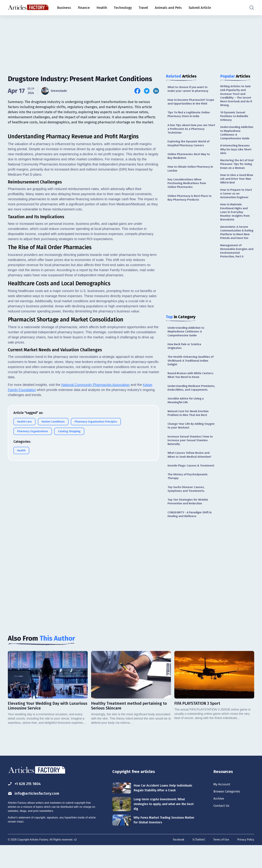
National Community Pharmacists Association (95, 469)
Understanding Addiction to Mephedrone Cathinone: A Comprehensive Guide (187, 340)
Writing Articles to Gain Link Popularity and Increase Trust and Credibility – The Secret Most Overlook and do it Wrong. (237, 96)
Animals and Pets (168, 8)
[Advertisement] (131, 42)
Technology (123, 8)
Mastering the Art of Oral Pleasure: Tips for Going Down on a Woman (236, 169)
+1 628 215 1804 (25, 806)
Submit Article (200, 8)
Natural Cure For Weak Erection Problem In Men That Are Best (189, 428)
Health (102, 8)
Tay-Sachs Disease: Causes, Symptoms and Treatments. (187, 510)
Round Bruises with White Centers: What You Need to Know (190, 385)
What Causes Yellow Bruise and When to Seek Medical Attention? (191, 471)
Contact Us (222, 829)
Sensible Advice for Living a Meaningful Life (187, 415)
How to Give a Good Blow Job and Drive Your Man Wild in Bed (237, 187)
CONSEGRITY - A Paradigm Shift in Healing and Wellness (191, 536)
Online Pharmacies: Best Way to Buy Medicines (190, 162)
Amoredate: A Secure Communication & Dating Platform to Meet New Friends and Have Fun (237, 245)
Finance (84, 8)
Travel (143, 8)
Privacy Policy (246, 862)
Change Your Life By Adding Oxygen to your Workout (187, 441)
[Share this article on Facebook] (137, 91)
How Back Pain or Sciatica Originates (185, 355)
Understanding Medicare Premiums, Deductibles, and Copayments (187, 400)
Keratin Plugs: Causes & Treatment (184, 484)
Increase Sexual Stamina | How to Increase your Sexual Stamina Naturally (191, 456)
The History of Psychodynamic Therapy (189, 497)
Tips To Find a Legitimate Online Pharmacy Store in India (190, 119)
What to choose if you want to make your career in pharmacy (189, 89)
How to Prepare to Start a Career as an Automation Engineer (237, 202)
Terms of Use (221, 862)
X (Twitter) (198, 862)
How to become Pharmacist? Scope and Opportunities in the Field (189, 104)
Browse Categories (228, 814)
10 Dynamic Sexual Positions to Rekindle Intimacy (235, 118)
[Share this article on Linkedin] (156, 91)
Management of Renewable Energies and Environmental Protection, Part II (237, 266)
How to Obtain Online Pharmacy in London (190, 175)
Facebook (177, 862)
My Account (222, 806)
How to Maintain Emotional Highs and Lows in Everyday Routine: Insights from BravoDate (236, 221)
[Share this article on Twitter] (147, 91)
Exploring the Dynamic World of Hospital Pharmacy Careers (190, 149)
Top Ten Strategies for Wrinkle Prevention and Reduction (189, 523)
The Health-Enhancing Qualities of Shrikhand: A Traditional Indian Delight (191, 370)
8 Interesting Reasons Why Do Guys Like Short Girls (237, 152)
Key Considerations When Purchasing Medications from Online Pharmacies (188, 190)
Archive (219, 821)
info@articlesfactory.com (35, 816)
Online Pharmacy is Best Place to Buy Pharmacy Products (191, 205)
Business (64, 8)
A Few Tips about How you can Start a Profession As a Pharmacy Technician (191, 134)
